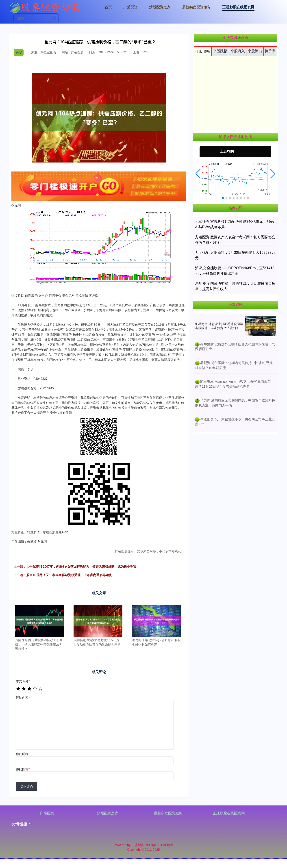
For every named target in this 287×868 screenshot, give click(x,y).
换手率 (270, 51)
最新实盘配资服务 (196, 7)
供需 (19, 52)
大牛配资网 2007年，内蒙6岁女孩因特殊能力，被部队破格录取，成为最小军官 (81, 566)
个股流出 (255, 51)
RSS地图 (151, 845)
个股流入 (238, 51)
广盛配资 (130, 7)
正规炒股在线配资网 (238, 7)
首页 (108, 7)
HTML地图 (166, 845)
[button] (198, 174)
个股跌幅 (220, 51)
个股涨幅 (203, 51)
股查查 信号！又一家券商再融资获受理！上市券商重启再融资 (69, 575)
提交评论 (26, 787)
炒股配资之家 (160, 7)
